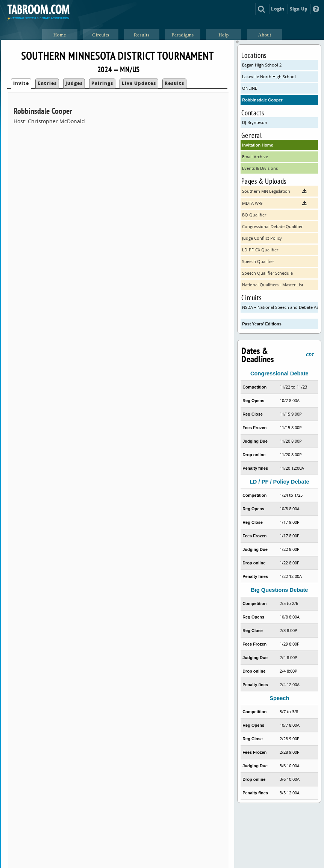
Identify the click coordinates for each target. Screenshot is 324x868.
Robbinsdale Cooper (262, 100)
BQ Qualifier (254, 215)
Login (278, 9)
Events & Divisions (260, 168)
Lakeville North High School (269, 76)
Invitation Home (258, 145)
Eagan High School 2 (262, 65)
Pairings (102, 83)
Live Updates (139, 83)
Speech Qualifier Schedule (267, 273)
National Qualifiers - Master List (273, 285)
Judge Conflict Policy (262, 238)
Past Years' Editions (262, 324)
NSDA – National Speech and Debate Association (280, 307)
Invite (21, 83)
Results (174, 83)
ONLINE (250, 88)
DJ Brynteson (255, 122)
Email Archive (255, 157)
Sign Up (299, 9)
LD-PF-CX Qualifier (260, 250)
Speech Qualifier (258, 261)
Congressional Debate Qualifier (272, 226)
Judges (74, 83)
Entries (47, 83)
